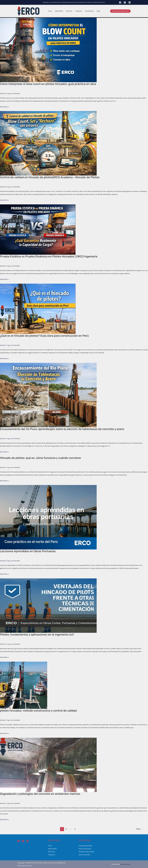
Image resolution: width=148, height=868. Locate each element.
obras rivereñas (84, 855)
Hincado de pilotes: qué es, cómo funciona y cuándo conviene (40, 458)
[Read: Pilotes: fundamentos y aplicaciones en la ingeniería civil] (48, 605)
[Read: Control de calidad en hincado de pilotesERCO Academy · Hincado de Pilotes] (48, 143)
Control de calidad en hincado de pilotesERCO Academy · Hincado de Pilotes (50, 177)
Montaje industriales (86, 852)
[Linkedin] (130, 3)
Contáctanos (89, 11)
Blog (98, 11)
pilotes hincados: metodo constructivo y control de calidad (38, 711)
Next (139, 829)
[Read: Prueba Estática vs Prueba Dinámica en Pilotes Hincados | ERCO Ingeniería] (38, 229)
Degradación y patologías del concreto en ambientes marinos (40, 794)
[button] (120, 11)
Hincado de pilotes (86, 846)
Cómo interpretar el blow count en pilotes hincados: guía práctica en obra (48, 84)
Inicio (50, 11)
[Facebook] (120, 3)
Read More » (4, 107)
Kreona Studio (125, 864)
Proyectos (79, 11)
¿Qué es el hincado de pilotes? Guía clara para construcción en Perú (44, 336)
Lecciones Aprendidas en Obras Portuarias (28, 551)
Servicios (69, 11)
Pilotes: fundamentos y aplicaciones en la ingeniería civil (37, 635)
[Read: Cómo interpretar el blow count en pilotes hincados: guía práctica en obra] (48, 50)
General (3, 93)
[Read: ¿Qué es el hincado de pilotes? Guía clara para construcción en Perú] (38, 309)
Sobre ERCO (59, 11)
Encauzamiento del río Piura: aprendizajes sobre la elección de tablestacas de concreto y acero (62, 429)
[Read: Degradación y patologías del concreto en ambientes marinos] (48, 765)
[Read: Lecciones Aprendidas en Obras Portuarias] (48, 517)
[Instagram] (125, 3)
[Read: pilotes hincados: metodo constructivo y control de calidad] (24, 685)
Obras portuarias (85, 849)
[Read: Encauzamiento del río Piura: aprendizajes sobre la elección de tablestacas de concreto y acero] (48, 395)
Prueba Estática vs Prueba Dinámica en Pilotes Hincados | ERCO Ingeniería (49, 256)
